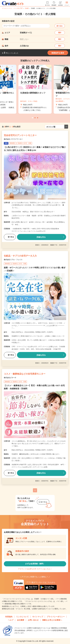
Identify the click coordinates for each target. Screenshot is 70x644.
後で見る (10, 237)
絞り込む (60, 26)
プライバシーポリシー (56, 617)
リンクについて (22, 617)
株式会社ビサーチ (10, 378)
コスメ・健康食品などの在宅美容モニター (25, 374)
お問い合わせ (33, 620)
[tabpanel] (35, 89)
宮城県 (27, 8)
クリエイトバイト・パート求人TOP (12, 8)
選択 (60, 33)
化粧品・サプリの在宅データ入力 (20, 256)
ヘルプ (11, 620)
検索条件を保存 (58, 53)
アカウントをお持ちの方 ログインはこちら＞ (35, 569)
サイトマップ (38, 617)
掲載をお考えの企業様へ (52, 620)
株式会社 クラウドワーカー (13, 139)
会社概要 (21, 620)
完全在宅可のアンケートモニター (20, 135)
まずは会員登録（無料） (35, 564)
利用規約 (9, 617)
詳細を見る (41, 237)
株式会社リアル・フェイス (13, 260)
